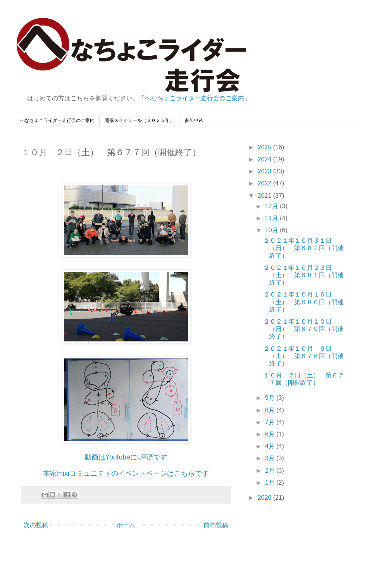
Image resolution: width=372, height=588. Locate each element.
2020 (265, 498)
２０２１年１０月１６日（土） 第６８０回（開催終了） (304, 302)
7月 (271, 422)
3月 (271, 458)
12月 (272, 206)
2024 (265, 159)
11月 (272, 218)
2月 (271, 471)
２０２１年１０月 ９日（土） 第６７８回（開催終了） (304, 356)
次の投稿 (36, 525)
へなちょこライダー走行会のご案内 (195, 98)
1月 (271, 483)
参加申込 (194, 120)
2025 (265, 147)
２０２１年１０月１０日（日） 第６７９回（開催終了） (304, 329)
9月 (271, 398)
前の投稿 (216, 525)
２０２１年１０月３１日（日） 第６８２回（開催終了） (304, 248)
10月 (272, 230)
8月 (271, 410)
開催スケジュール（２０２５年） (139, 120)
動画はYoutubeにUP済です (126, 457)
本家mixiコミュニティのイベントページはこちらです (126, 473)
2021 (265, 196)
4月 (271, 446)
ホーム (126, 525)
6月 (271, 434)
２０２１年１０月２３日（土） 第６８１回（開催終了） (304, 275)
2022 (265, 183)
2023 (265, 171)
